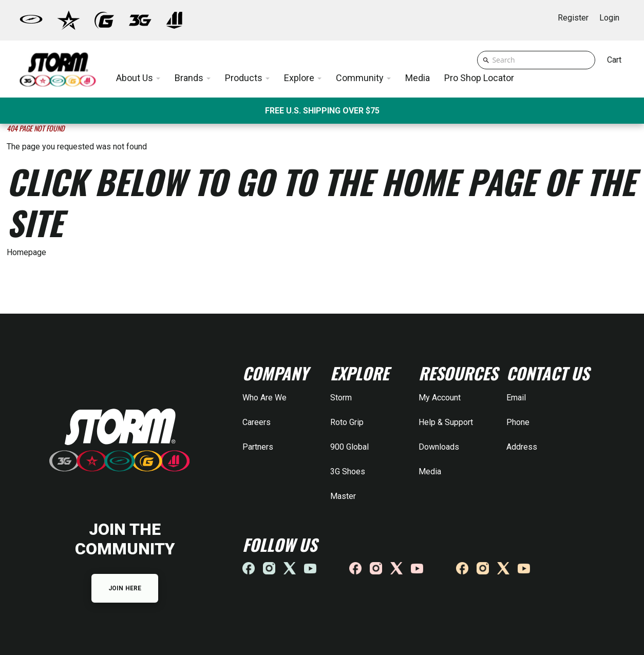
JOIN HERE (125, 588)
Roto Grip (347, 422)
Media (430, 471)
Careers (257, 422)
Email (516, 398)
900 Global (349, 447)
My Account (440, 398)
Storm (341, 398)
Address (522, 447)
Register (573, 18)
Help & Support (446, 422)
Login (609, 18)
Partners (258, 447)
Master (343, 496)
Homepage (26, 252)
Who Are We (264, 398)
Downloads (439, 447)
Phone (518, 422)
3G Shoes (348, 471)
